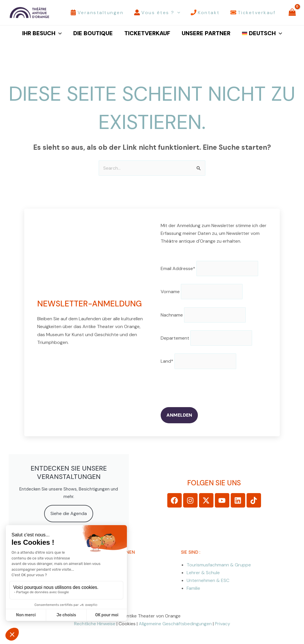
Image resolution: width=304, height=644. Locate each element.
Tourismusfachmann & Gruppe (219, 565)
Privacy (223, 624)
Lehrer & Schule (203, 572)
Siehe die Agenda (69, 513)
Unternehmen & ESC (208, 580)
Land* (167, 361)
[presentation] (204, 388)
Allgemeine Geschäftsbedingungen (175, 624)
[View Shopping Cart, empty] (292, 13)
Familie (193, 588)
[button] (177, 13)
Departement (175, 338)
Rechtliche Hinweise (95, 624)
